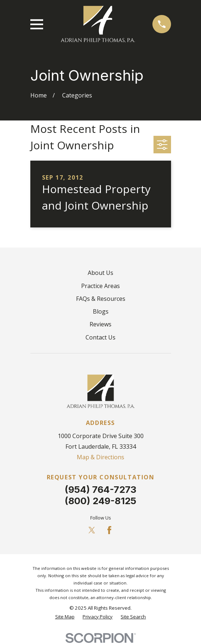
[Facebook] (109, 530)
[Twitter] (92, 530)
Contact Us (100, 337)
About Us (100, 273)
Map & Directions (100, 457)
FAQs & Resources (101, 299)
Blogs (101, 311)
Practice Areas (100, 286)
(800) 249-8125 (100, 501)
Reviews (100, 324)
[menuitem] (65, 617)
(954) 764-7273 (100, 489)
